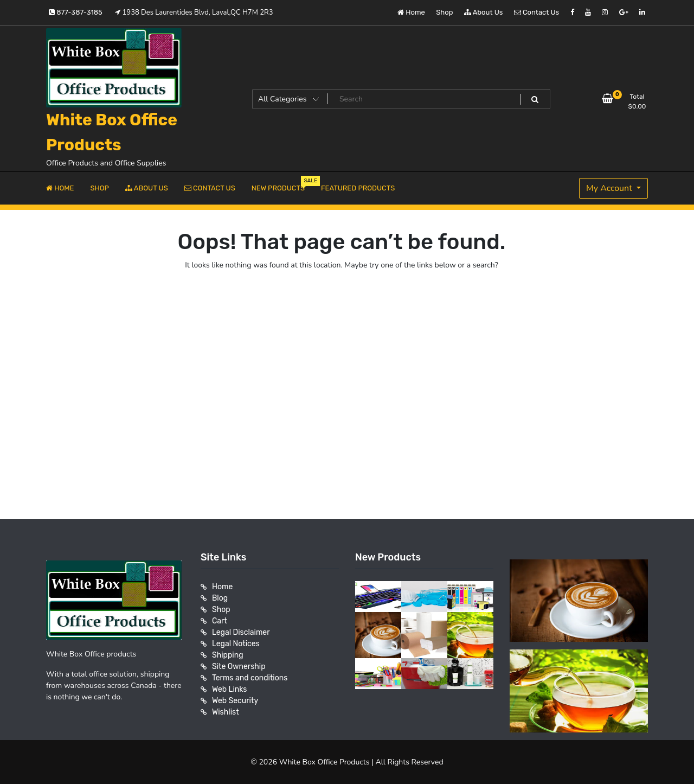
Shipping (228, 655)
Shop (444, 12)
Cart (220, 621)
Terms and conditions (250, 678)
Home (411, 12)
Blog (220, 598)
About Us (484, 12)
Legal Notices (236, 644)
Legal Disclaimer (241, 632)
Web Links (230, 689)
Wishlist (226, 712)
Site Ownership (239, 667)
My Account (610, 188)
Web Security (235, 701)
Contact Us (536, 12)
